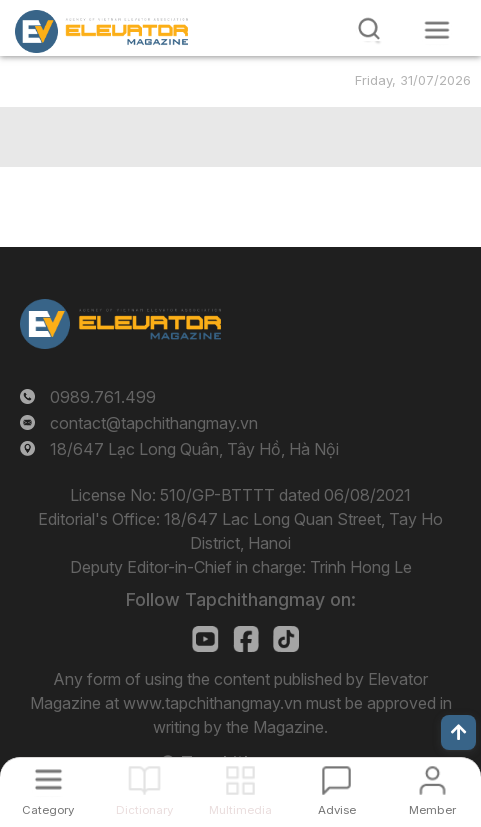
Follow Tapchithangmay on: (241, 599)
